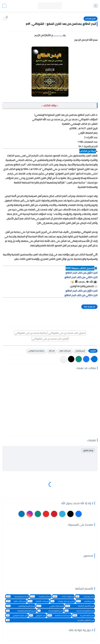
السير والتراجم (91, 19)
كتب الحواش (37, 615)
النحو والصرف (85, 601)
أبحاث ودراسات (85, 596)
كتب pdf (52, 351)
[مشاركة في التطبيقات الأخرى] (64, 359)
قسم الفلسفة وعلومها (21, 611)
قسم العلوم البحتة (50, 611)
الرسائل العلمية (40, 596)
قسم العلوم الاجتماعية (79, 611)
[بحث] (4, 6)
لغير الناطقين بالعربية (50, 620)
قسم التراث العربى (50, 606)
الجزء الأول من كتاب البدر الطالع (82, 273)
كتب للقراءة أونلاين (17, 615)
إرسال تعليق (88, 450)
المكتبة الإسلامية (17, 596)
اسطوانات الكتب (63, 596)
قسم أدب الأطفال (38, 601)
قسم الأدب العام (65, 351)
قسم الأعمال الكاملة (80, 606)
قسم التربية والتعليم (20, 606)
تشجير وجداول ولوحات (62, 601)
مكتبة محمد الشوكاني (36, 351)
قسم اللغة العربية (83, 615)
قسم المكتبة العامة (59, 615)
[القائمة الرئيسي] (96, 6)
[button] (86, 359)
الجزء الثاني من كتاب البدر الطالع (81, 277)
